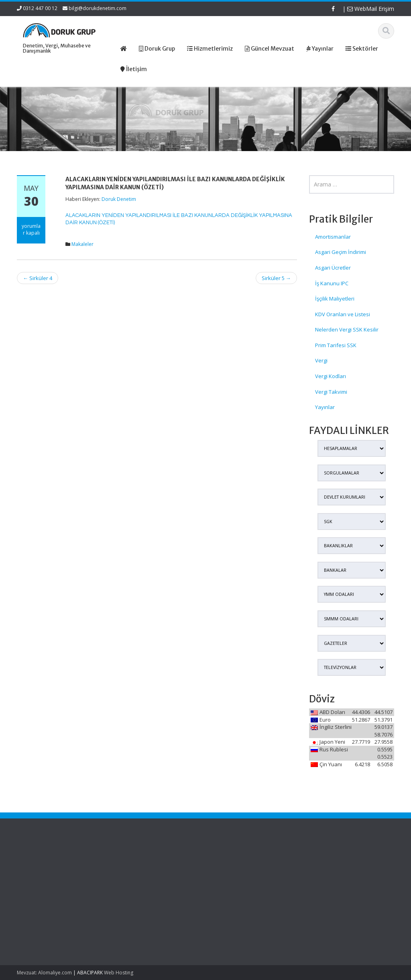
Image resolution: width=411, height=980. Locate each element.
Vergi (321, 360)
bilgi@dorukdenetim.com (98, 8)
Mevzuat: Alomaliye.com (44, 973)
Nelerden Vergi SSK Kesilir (347, 329)
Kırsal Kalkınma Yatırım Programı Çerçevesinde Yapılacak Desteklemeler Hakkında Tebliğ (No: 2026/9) (42, 920)
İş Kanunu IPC (332, 283)
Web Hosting (119, 973)
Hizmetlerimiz (233, 878)
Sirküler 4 (38, 278)
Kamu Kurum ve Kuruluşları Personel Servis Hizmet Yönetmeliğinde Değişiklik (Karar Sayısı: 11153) (45, 878)
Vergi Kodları (331, 376)
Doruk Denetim (119, 199)
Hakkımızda (231, 870)
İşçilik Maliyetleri (335, 299)
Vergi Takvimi (331, 392)
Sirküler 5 (276, 278)
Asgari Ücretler (333, 268)
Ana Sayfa (229, 863)
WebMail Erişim (371, 9)
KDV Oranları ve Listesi (343, 314)
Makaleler (82, 244)
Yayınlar (325, 407)
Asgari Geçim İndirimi (341, 252)
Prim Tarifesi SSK (336, 345)
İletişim (225, 893)
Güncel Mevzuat (236, 885)
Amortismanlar (333, 237)
